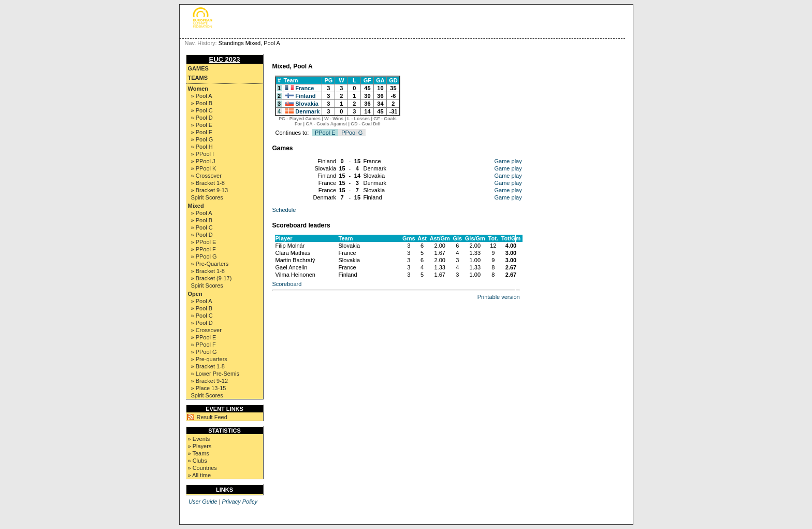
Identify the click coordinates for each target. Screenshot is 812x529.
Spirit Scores (207, 197)
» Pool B (202, 103)
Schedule (284, 210)
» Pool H (202, 147)
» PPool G (204, 256)
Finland (305, 96)
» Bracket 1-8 (208, 183)
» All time (200, 475)
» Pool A (202, 96)
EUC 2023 (225, 59)
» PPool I (203, 154)
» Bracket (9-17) (212, 278)
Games (198, 68)
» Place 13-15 (209, 388)
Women (198, 89)
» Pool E (202, 125)
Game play (508, 161)
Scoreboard (287, 284)
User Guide (203, 502)
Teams (198, 78)
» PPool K (204, 168)
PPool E (325, 133)
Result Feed (212, 417)
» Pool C (202, 110)
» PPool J (203, 161)
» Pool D (202, 118)
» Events (199, 439)
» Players (200, 446)
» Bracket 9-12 (210, 381)
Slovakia (307, 104)
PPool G (352, 133)
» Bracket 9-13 (210, 190)
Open (195, 294)
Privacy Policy (240, 502)
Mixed (196, 206)
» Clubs (198, 461)
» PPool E (204, 242)
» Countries (202, 468)
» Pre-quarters (209, 359)
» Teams (199, 453)
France (304, 88)
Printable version (499, 297)
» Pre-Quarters (210, 264)
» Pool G (202, 139)
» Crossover (206, 176)
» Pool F (202, 132)
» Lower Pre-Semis (215, 374)
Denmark (307, 111)
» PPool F (204, 249)
